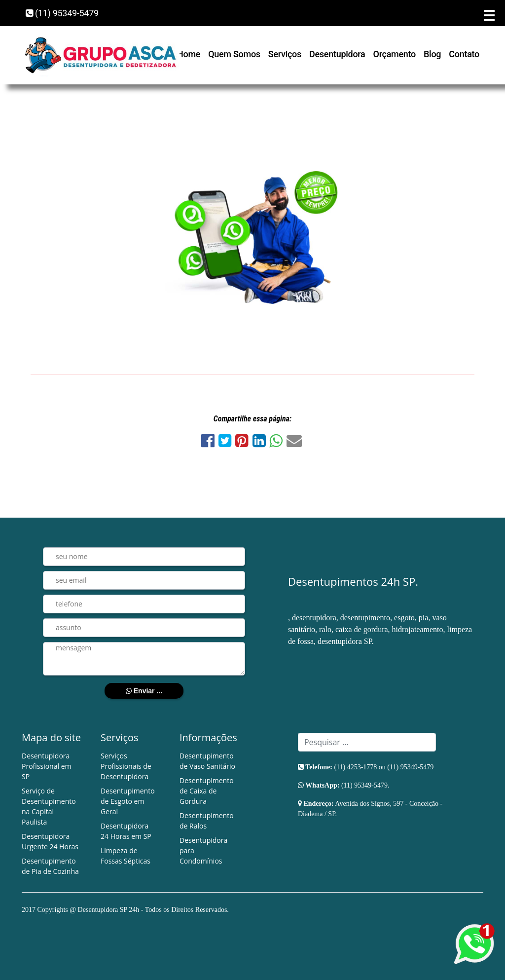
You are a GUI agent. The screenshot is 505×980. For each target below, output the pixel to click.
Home (189, 54)
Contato (464, 54)
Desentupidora (337, 54)
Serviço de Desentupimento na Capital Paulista (49, 806)
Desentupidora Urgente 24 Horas (50, 841)
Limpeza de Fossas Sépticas (126, 856)
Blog (432, 54)
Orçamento (395, 54)
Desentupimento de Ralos (207, 821)
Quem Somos (234, 54)
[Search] (367, 742)
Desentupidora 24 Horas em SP (126, 831)
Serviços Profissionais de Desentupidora (126, 766)
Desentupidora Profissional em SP (46, 766)
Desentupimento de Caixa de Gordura (207, 791)
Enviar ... (144, 691)
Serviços (285, 54)
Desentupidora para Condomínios (203, 850)
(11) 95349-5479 (62, 13)
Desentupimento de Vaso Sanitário (207, 761)
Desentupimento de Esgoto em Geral (128, 801)
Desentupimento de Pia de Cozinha (50, 866)
